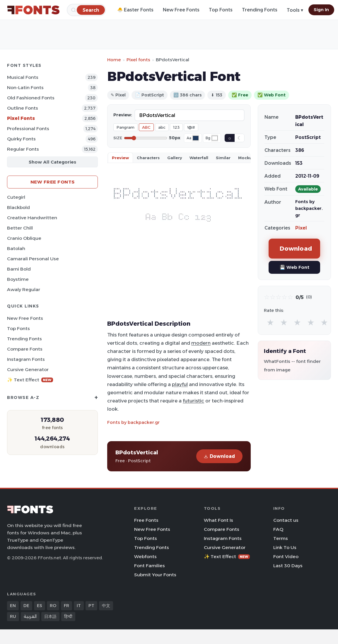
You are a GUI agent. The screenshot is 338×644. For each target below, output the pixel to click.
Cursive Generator (28, 369)
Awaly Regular (24, 289)
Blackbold (18, 207)
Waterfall (199, 158)
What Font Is (218, 520)
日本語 (50, 616)
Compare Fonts (25, 349)
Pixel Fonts (21, 118)
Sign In (321, 10)
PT (91, 606)
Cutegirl (16, 197)
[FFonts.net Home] (33, 10)
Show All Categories (52, 162)
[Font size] (146, 138)
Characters (148, 158)
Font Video (286, 557)
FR (66, 606)
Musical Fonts (23, 77)
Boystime (18, 279)
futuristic (193, 401)
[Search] (91, 10)
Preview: (123, 115)
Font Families (150, 566)
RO (53, 606)
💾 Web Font (295, 267)
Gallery (175, 158)
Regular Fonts (23, 149)
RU (13, 616)
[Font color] (196, 138)
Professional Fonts (28, 129)
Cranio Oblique (24, 238)
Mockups (247, 158)
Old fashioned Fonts (31, 98)
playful (180, 384)
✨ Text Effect (30, 380)
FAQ (278, 529)
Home (114, 60)
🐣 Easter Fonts (135, 10)
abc (162, 127)
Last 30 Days (288, 566)
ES (40, 606)
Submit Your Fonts (155, 575)
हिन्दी (68, 616)
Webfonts (145, 557)
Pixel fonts (138, 60)
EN (13, 606)
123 (176, 127)
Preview (120, 158)
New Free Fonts (181, 10)
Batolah (16, 248)
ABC (146, 127)
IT (79, 606)
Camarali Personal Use (33, 259)
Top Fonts (221, 10)
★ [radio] (270, 322)
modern (201, 343)
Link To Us (285, 547)
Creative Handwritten (32, 218)
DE (26, 606)
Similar (223, 158)
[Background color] (215, 138)
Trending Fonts (260, 10)
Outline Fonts (23, 108)
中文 (106, 606)
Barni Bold (19, 269)
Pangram (126, 127)
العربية (30, 616)
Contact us (286, 520)
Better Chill (20, 228)
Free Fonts (146, 520)
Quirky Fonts (21, 139)
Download (219, 456)
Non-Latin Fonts (25, 87)
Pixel (301, 228)
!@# (191, 127)
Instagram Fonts (26, 359)
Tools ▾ (295, 10)
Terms (281, 538)
